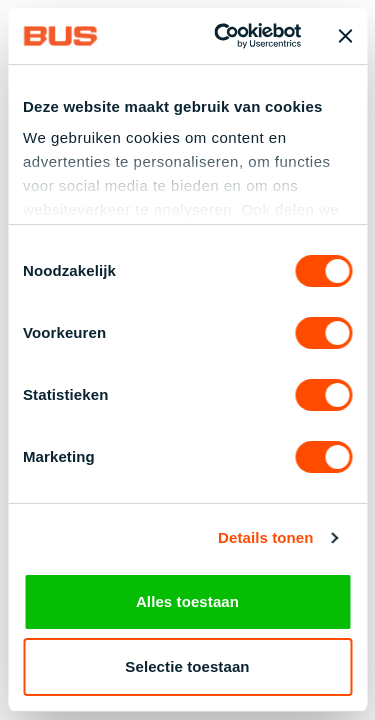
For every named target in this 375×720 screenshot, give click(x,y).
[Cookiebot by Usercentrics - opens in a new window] (223, 36)
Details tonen (265, 539)
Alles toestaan (187, 601)
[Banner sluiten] (345, 36)
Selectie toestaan (187, 666)
